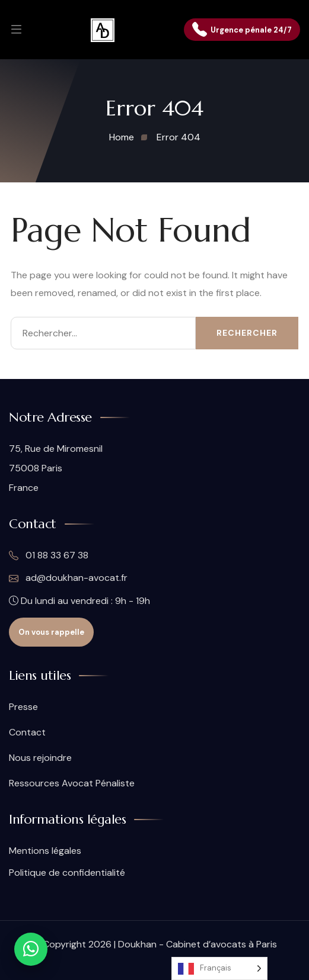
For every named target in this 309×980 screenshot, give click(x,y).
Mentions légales (45, 851)
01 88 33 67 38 (49, 555)
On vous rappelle (51, 632)
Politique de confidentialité (67, 873)
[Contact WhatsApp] (31, 949)
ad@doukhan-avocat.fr (68, 578)
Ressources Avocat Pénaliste (72, 783)
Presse (23, 707)
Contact (27, 732)
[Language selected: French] (219, 968)
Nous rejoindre (40, 758)
